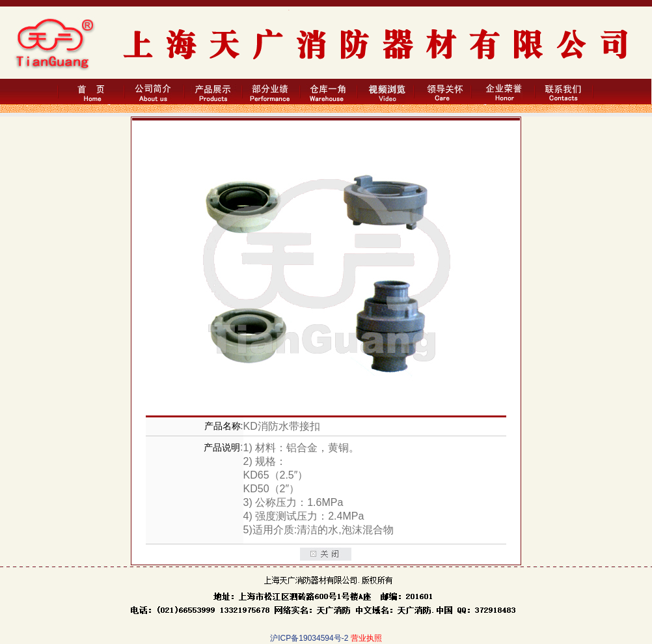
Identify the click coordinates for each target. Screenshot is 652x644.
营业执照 (366, 638)
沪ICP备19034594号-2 (309, 638)
